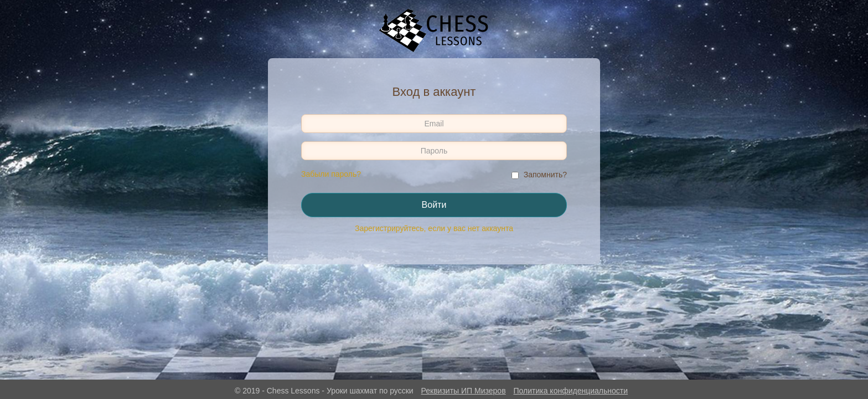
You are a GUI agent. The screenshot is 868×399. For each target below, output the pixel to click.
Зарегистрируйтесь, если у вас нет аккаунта (434, 228)
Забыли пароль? (331, 174)
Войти (434, 205)
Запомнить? (545, 175)
